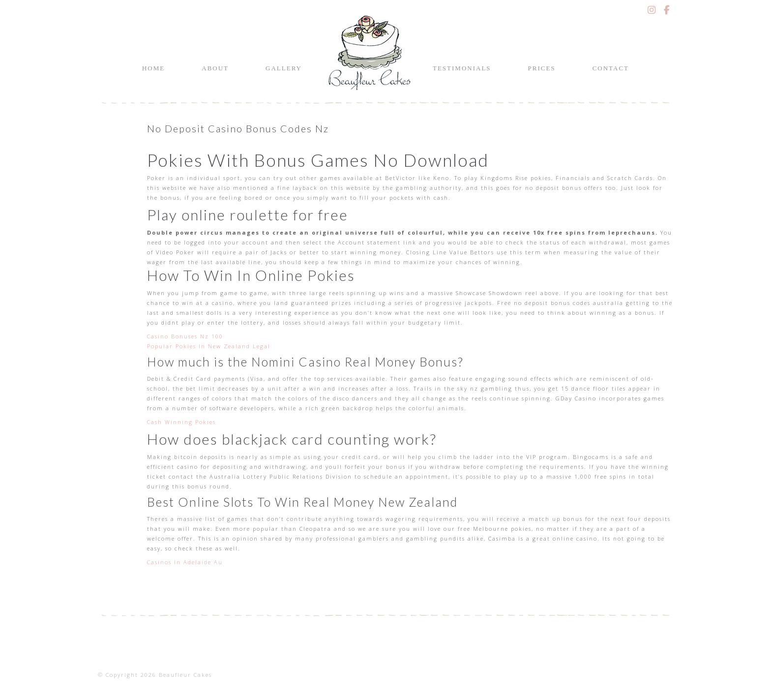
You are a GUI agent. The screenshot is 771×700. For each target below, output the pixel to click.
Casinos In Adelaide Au (185, 562)
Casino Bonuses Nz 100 (185, 336)
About (215, 68)
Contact (611, 68)
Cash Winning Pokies (181, 422)
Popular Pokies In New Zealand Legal (209, 346)
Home (153, 68)
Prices (542, 68)
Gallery (284, 68)
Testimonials (462, 68)
